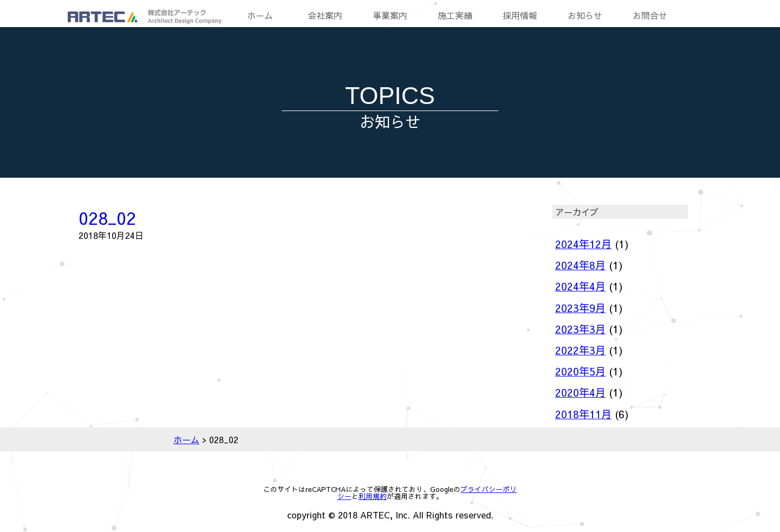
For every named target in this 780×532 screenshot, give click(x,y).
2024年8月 (580, 265)
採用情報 (520, 15)
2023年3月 (580, 329)
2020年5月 (580, 371)
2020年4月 (580, 392)
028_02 (107, 218)
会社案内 (325, 15)
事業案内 (390, 15)
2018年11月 (583, 414)
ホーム (260, 15)
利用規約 (373, 496)
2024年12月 (583, 244)
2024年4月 (580, 286)
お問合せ (650, 15)
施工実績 (455, 15)
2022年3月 (580, 350)
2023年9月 (580, 308)
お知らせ (585, 15)
